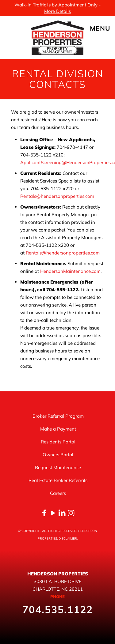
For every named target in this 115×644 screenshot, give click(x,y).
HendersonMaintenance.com (70, 271)
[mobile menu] (107, 28)
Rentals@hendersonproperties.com (57, 196)
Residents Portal (58, 442)
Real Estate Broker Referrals (58, 480)
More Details (57, 11)
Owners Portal (58, 455)
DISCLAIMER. (68, 539)
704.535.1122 (58, 609)
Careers (58, 493)
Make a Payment (58, 429)
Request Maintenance (58, 467)
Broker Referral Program (58, 416)
